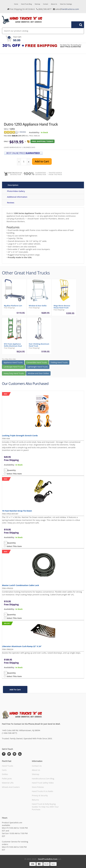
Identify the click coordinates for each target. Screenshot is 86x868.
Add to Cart (42, 161)
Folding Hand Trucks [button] (59, 363)
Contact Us (37, 766)
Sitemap (37, 4)
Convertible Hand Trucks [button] (37, 363)
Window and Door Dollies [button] (38, 374)
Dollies (5, 774)
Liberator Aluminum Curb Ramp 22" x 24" (22, 646)
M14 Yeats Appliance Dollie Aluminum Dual (13, 346)
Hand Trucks (7, 766)
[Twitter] (9, 754)
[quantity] (24, 162)
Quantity (11, 470)
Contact (46, 4)
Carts (4, 770)
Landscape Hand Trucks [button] (14, 368)
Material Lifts (8, 783)
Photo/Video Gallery (16, 191)
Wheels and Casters (11, 787)
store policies (38, 787)
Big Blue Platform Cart (13, 307)
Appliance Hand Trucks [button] (13, 363)
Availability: (34, 132)
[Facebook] (4, 754)
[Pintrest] (14, 754)
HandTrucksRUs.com (48, 859)
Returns (35, 800)
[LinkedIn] (20, 754)
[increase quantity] (29, 162)
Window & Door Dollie (38, 307)
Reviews (11, 203)
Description (13, 185)
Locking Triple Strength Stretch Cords (20, 435)
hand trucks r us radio (42, 791)
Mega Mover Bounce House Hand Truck (62, 308)
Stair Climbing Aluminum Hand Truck (39, 346)
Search (76, 25)
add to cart (15, 689)
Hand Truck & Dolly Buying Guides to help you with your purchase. (45, 807)
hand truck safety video (43, 783)
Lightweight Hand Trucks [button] (37, 368)
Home (16, 4)
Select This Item (14, 474)
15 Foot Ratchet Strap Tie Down (17, 511)
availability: (9, 465)
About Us (54, 4)
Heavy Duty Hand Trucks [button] (14, 374)
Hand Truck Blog (26, 4)
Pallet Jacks (7, 778)
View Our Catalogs (66, 4)
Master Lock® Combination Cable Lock (21, 585)
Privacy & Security (40, 795)
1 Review (22, 132)
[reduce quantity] (19, 162)
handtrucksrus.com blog (43, 778)
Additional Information (17, 197)
